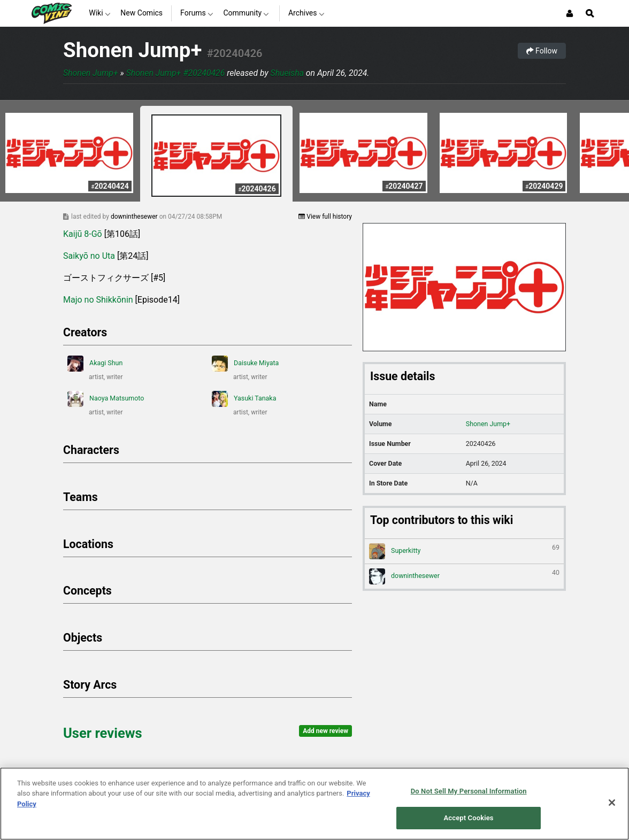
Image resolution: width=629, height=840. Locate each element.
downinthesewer (135, 217)
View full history (325, 217)
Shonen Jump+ (132, 50)
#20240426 (235, 53)
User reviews (103, 733)
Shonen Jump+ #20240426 (176, 73)
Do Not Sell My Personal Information (469, 791)
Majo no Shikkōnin (98, 300)
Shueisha (287, 73)
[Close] (612, 803)
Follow (542, 51)
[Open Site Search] (590, 13)
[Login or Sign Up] (570, 13)
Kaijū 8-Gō (83, 234)
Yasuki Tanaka (244, 399)
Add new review (325, 731)
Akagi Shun (95, 364)
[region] (314, 804)
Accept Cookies (469, 818)
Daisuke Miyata (245, 364)
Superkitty (464, 551)
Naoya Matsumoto (106, 399)
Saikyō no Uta (89, 256)
